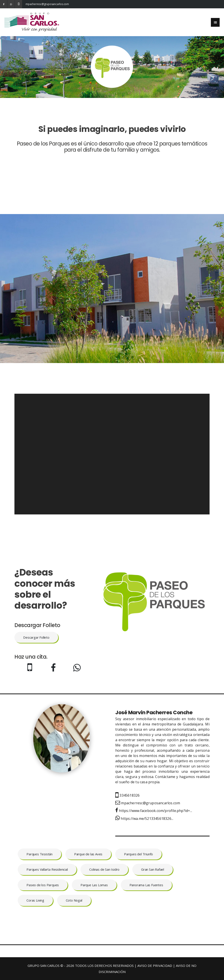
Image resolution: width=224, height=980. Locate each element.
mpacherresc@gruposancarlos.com (29, 4)
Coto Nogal (74, 900)
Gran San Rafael (153, 869)
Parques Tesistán (39, 854)
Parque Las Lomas (94, 885)
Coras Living (35, 900)
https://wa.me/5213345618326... (144, 819)
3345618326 (127, 795)
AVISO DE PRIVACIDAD (155, 966)
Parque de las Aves (88, 854)
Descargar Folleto (36, 637)
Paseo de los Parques (43, 885)
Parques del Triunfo (138, 854)
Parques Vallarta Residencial (47, 869)
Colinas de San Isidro (104, 869)
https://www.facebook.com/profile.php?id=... (154, 811)
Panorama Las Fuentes (146, 885)
